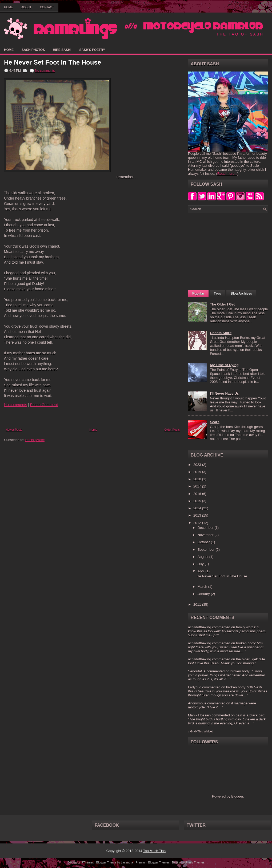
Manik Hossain (199, 715)
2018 (198, 479)
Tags (217, 294)
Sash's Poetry (92, 50)
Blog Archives (241, 294)
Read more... (227, 174)
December (206, 528)
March (203, 587)
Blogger (237, 796)
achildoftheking (200, 627)
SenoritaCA (197, 671)
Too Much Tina (155, 851)
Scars (215, 422)
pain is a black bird (250, 715)
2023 (198, 465)
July (201, 564)
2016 (198, 494)
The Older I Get (222, 304)
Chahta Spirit (221, 333)
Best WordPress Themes (188, 862)
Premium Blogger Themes (153, 862)
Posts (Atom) (35, 440)
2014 (198, 508)
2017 (198, 486)
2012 (198, 523)
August (203, 557)
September (207, 550)
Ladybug (195, 687)
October (204, 542)
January (204, 594)
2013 (198, 515)
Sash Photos (33, 50)
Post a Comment (44, 405)
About (26, 7)
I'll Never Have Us (224, 393)
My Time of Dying (224, 365)
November (206, 535)
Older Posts (172, 430)
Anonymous (197, 703)
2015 (198, 501)
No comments (45, 71)
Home (8, 7)
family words (246, 627)
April (202, 571)
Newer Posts (14, 430)
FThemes (87, 862)
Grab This (197, 731)
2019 (198, 472)
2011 (198, 605)
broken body (246, 643)
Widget (208, 731)
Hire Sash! (62, 50)
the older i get (247, 659)
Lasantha (127, 862)
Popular (198, 294)
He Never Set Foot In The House (53, 62)
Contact (47, 7)
